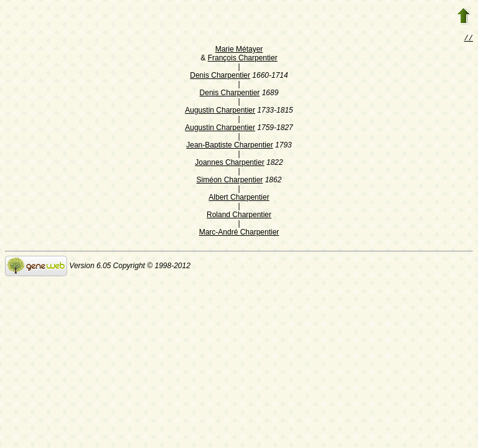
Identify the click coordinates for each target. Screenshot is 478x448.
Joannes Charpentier (229, 164)
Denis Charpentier (220, 77)
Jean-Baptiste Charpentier (229, 146)
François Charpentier (243, 59)
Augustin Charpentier (220, 111)
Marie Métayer (239, 50)
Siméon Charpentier (230, 181)
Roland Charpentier (239, 216)
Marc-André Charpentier (239, 233)
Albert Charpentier (239, 198)
